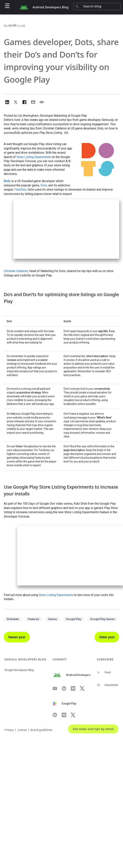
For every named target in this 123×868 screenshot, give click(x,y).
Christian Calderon (16, 271)
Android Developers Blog (51, 7)
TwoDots (20, 190)
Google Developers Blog (19, 670)
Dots (7, 181)
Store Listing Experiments (34, 157)
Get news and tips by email (93, 729)
